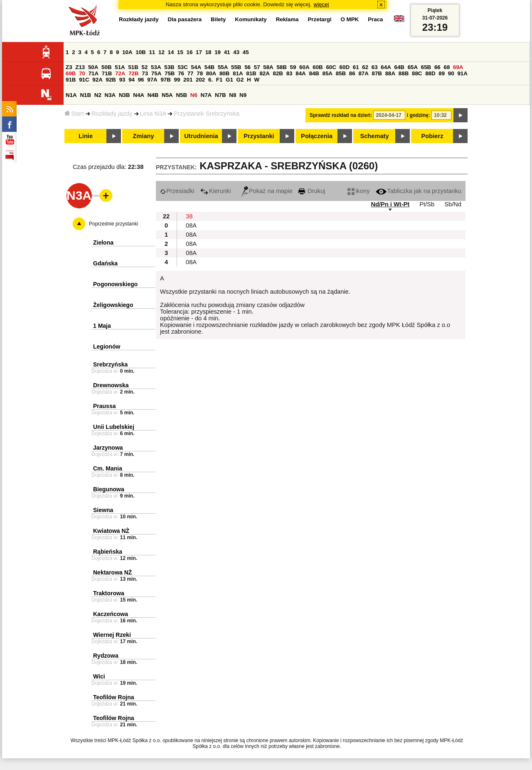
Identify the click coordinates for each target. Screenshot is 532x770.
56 (248, 67)
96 (141, 80)
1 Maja (102, 326)
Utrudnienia (201, 136)
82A (264, 73)
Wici (99, 676)
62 (365, 67)
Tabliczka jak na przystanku (419, 191)
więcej (321, 4)
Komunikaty (251, 19)
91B (71, 80)
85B (341, 73)
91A (462, 73)
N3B (124, 95)
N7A (206, 95)
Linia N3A (153, 114)
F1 (219, 80)
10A (127, 52)
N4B (153, 95)
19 (218, 52)
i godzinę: (419, 115)
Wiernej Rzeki (112, 635)
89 (442, 73)
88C (417, 73)
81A (238, 73)
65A (413, 67)
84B (314, 73)
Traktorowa (109, 593)
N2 (98, 95)
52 (145, 67)
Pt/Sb (427, 204)
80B (224, 73)
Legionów (107, 347)
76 (181, 73)
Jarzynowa (108, 448)
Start (74, 114)
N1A (71, 95)
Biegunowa (109, 489)
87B (377, 73)
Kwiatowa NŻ (111, 531)
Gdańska (105, 263)
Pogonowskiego (115, 284)
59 (293, 67)
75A (156, 73)
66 (437, 67)
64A (386, 67)
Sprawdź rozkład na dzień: (341, 115)
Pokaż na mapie (267, 191)
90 (451, 73)
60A (304, 67)
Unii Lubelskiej (114, 427)
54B (209, 67)
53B (169, 67)
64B (399, 67)
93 (122, 80)
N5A (167, 95)
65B (426, 67)
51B (133, 67)
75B (170, 73)
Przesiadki (177, 191)
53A (156, 67)
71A (94, 73)
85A (328, 73)
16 (190, 52)
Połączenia (317, 136)
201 (188, 80)
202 (200, 80)
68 (447, 67)
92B (111, 80)
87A (363, 73)
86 (352, 73)
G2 (240, 80)
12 (161, 52)
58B (281, 67)
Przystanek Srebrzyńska (207, 114)
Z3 (69, 67)
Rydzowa (106, 656)
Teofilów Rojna (114, 697)
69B (71, 73)
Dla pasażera (185, 19)
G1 (229, 80)
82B (278, 73)
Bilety (218, 19)
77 (191, 73)
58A (268, 67)
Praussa (104, 406)
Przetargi (319, 19)
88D (430, 73)
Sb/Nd (453, 204)
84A (300, 73)
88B (404, 73)
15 (180, 52)
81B (251, 73)
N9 (243, 95)
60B (318, 67)
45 (246, 52)
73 (145, 73)
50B (106, 67)
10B (140, 52)
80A (211, 73)
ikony (358, 191)
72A (120, 73)
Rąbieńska (108, 552)
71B (107, 73)
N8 (233, 95)
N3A (110, 95)
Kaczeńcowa (111, 614)
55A (223, 67)
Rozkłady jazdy (112, 114)
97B (165, 80)
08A (191, 225)
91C (84, 80)
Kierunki (216, 191)
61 (356, 67)
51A (120, 67)
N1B (85, 95)
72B (133, 73)
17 (199, 52)
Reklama (287, 19)
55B (236, 67)
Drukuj (312, 191)
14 (171, 52)
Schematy (374, 136)
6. (211, 80)
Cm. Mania (108, 468)
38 (189, 216)
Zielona (103, 243)
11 (152, 52)
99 (177, 80)
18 (208, 52)
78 (200, 73)
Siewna (103, 510)
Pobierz (432, 136)
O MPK (350, 19)
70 (82, 73)
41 (227, 52)
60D (345, 67)
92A (97, 80)
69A (458, 67)
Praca (375, 19)
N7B (220, 95)
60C (331, 67)
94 (132, 80)
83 (289, 73)
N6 (194, 95)
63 (375, 67)
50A (93, 67)
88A (390, 73)
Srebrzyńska (110, 364)
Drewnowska (111, 385)
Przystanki (259, 136)
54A (196, 67)
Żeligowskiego (113, 305)
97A (152, 80)
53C (182, 67)
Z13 (80, 67)
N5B (181, 95)
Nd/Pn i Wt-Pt (390, 204)
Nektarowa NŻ (112, 572)
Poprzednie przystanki (113, 224)
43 (236, 52)
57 (257, 67)
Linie (86, 136)
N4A (139, 95)
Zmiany (143, 136)
